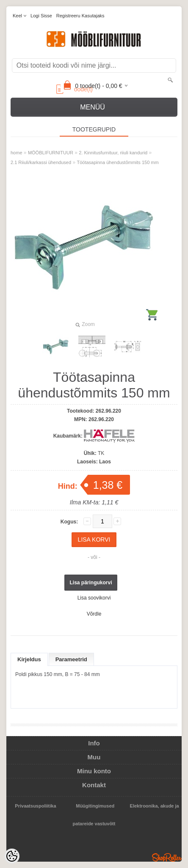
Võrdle (94, 614)
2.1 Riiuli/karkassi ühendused (41, 162)
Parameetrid (71, 659)
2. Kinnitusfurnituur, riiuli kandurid (113, 153)
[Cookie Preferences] (12, 856)
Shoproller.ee (167, 857)
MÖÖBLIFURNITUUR (51, 153)
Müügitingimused (95, 806)
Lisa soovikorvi (94, 598)
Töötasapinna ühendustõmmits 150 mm (117, 162)
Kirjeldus (29, 659)
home (17, 153)
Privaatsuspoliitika (35, 806)
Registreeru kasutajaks (80, 16)
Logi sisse (41, 16)
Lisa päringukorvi (91, 583)
